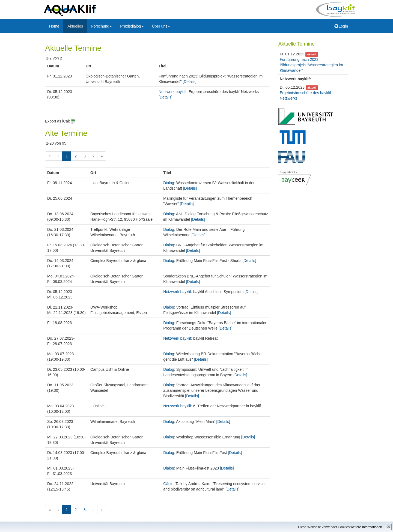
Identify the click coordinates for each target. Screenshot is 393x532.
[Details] (190, 82)
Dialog (169, 183)
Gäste (168, 484)
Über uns (161, 26)
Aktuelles (75, 26)
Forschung (102, 26)
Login (341, 26)
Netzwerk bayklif (172, 92)
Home (54, 26)
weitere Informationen (366, 527)
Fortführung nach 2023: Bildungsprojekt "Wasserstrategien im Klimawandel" (311, 65)
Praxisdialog (132, 26)
